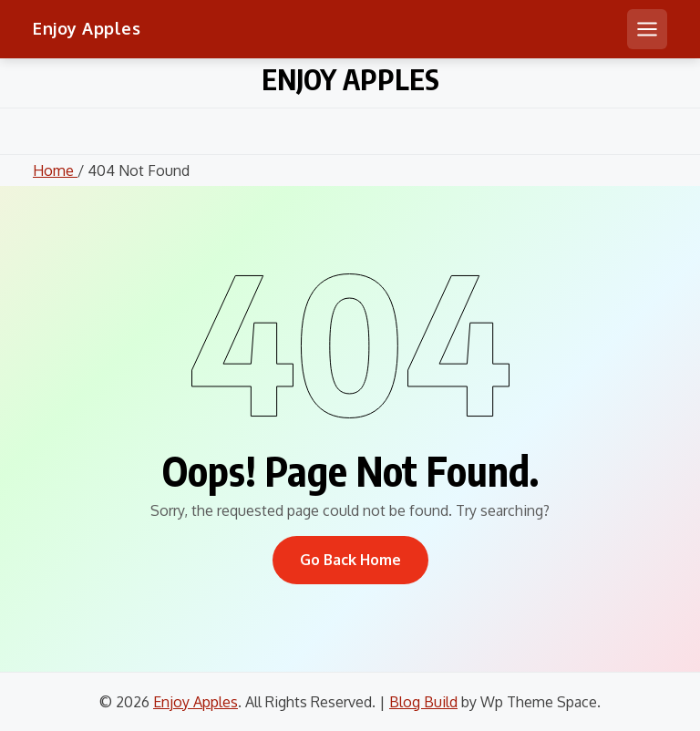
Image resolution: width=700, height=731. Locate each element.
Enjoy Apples (87, 28)
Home (55, 170)
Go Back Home (350, 560)
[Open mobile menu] (647, 29)
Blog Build (423, 702)
